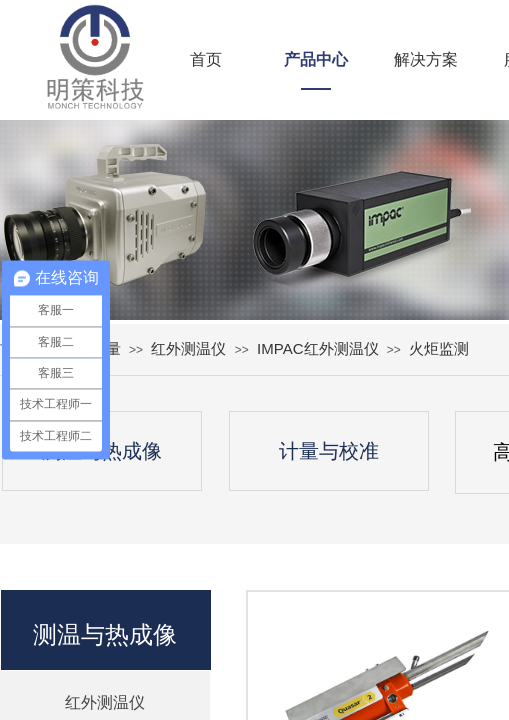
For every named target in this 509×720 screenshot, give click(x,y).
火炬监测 (439, 348)
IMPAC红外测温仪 (317, 348)
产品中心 (316, 59)
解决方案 (426, 59)
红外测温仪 (188, 348)
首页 (206, 59)
